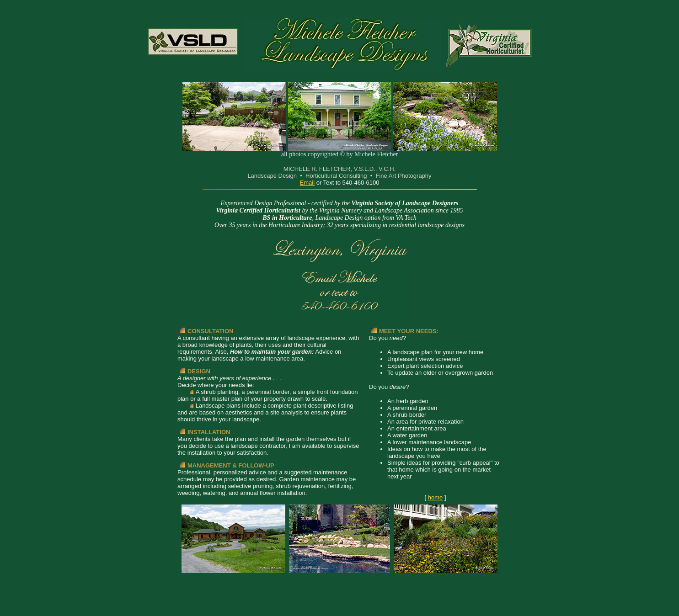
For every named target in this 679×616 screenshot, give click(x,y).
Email (307, 183)
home (436, 497)
